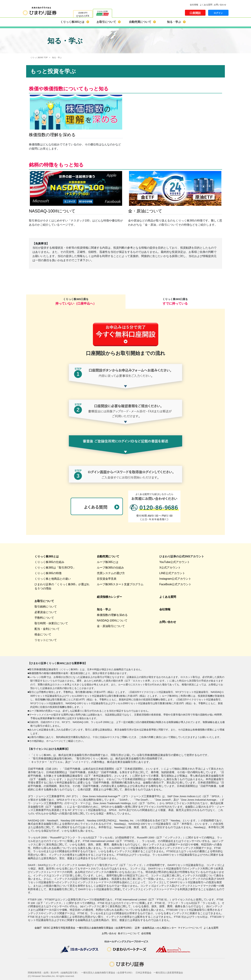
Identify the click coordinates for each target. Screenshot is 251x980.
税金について (43, 634)
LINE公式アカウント (172, 573)
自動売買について (140, 22)
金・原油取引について (111, 626)
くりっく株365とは (72, 22)
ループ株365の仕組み (110, 568)
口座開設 (195, 13)
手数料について (44, 618)
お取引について (106, 22)
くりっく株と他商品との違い (53, 579)
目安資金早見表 (107, 579)
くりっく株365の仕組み (49, 562)
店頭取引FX (83, 15)
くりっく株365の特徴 (48, 573)
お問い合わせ (220, 5)
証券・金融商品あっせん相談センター (156, 928)
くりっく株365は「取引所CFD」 (55, 568)
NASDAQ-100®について (112, 621)
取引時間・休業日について (51, 623)
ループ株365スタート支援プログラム (120, 584)
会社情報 (194, 5)
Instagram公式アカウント (175, 579)
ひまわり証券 (102, 13)
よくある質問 (206, 5)
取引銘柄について (46, 607)
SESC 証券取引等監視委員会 (59, 928)
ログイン (218, 13)
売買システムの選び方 (111, 573)
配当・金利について (47, 629)
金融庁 (38, 928)
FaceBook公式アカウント (175, 584)
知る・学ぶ (174, 22)
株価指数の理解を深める (112, 615)
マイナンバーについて (190, 928)
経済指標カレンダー (109, 597)
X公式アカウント (170, 568)
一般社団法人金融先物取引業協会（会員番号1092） (105, 928)
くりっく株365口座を (76, 301)
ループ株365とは (108, 562)
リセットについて (46, 640)
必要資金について (46, 612)
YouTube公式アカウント (175, 562)
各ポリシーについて (129, 933)
